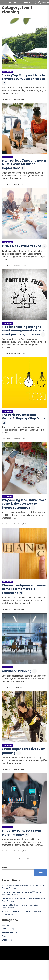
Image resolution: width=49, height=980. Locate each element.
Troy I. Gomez (6, 99)
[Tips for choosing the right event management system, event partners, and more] (24, 295)
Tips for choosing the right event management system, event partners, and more (23, 331)
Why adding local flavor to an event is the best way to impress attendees (24, 504)
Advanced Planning (17, 671)
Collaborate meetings (17, 3)
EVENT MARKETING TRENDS (22, 246)
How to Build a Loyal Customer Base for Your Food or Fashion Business (23, 887)
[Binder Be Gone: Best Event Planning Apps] (24, 798)
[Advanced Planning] (24, 638)
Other (4, 936)
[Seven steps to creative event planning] (24, 717)
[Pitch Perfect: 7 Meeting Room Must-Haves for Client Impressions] (24, 128)
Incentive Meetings (9, 932)
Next (28, 858)
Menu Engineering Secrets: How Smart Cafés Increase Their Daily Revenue (24, 893)
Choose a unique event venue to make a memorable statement (24, 589)
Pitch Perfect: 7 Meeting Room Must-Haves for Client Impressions (24, 164)
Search (4, 868)
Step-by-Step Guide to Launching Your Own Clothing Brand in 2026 (23, 913)
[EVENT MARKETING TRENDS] (24, 214)
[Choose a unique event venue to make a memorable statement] (24, 553)
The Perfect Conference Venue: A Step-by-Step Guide (24, 417)
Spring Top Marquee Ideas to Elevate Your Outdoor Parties (23, 77)
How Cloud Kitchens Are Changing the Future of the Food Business (23, 906)
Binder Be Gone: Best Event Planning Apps (21, 833)
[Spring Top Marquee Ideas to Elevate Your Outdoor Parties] (24, 43)
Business (6, 925)
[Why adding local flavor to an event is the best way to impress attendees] (24, 468)
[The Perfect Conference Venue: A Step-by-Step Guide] (24, 383)
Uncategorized (8, 940)
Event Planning (8, 72)
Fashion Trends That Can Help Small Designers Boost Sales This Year (24, 900)
